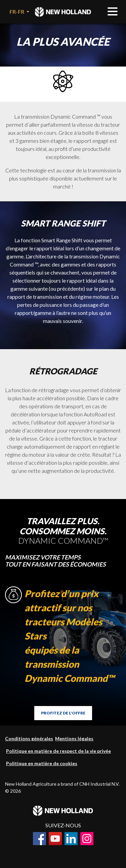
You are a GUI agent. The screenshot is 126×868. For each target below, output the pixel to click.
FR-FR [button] (17, 12)
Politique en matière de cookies (42, 763)
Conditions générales (29, 738)
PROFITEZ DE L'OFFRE (63, 713)
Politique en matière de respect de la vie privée (58, 751)
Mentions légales (74, 738)
